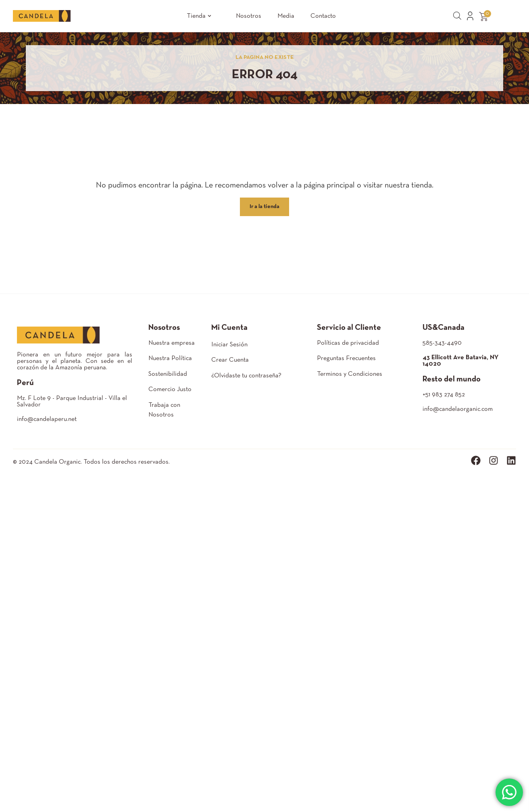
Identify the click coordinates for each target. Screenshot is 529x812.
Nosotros (249, 16)
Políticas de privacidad (348, 343)
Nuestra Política (170, 358)
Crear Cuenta (230, 360)
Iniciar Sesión (229, 345)
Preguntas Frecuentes (346, 358)
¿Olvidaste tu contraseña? (246, 376)
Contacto (323, 16)
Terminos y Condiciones (350, 374)
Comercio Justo (170, 389)
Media (286, 16)
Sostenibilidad (168, 374)
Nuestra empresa (172, 343)
